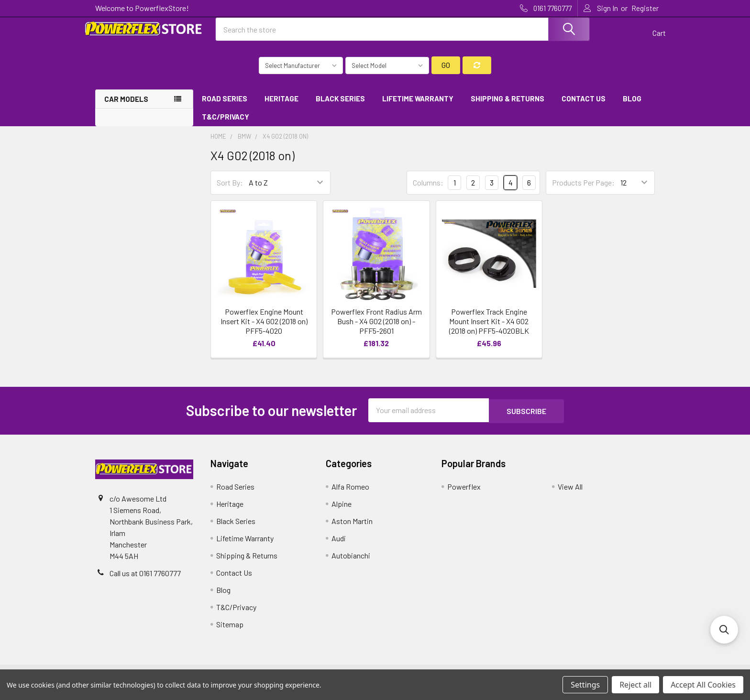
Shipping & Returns (507, 107)
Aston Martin (352, 528)
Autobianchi (351, 563)
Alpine (342, 511)
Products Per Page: (583, 191)
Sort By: (230, 191)
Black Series (340, 107)
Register (645, 8)
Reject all (635, 685)
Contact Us (584, 107)
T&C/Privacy (229, 125)
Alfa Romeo (350, 494)
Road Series (225, 107)
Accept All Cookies (703, 685)
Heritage (281, 107)
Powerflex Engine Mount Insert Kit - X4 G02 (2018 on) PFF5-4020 (264, 329)
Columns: (428, 191)
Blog (632, 107)
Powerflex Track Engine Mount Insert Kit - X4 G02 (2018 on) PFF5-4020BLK (489, 329)
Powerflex (464, 494)
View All (570, 494)
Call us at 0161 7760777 (145, 580)
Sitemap (230, 631)
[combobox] (403, 35)
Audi (339, 545)
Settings (585, 685)
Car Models (126, 107)
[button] (724, 630)
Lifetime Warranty (418, 107)
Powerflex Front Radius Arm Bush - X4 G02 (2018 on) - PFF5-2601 (376, 329)
